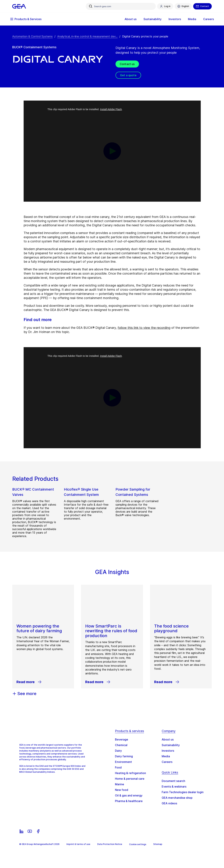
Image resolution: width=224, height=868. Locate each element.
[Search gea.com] (121, 6)
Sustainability (150, 19)
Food (118, 767)
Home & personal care (130, 779)
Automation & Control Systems (32, 36)
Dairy (118, 751)
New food (122, 790)
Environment (123, 762)
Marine (120, 784)
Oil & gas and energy (129, 795)
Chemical (121, 745)
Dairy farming (124, 756)
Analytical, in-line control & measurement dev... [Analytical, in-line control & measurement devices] (87, 36)
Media (190, 19)
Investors (173, 19)
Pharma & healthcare (129, 801)
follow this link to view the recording (144, 328)
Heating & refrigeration (130, 773)
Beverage (122, 739)
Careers (206, 19)
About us (128, 19)
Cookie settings (138, 844)
